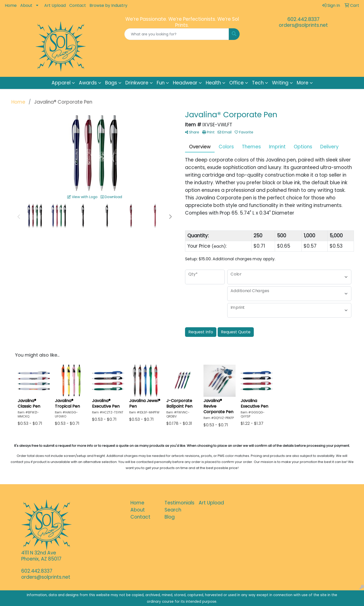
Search (173, 510)
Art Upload (55, 5)
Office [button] (236, 83)
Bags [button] (111, 83)
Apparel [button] (61, 83)
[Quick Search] (177, 34)
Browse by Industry (108, 5)
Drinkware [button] (137, 83)
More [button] (303, 83)
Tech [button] (258, 83)
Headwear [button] (185, 83)
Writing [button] (280, 83)
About (26, 5)
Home (11, 5)
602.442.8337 (303, 19)
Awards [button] (88, 83)
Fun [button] (161, 83)
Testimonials (179, 503)
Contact (78, 5)
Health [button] (213, 83)
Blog (170, 517)
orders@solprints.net (303, 25)
